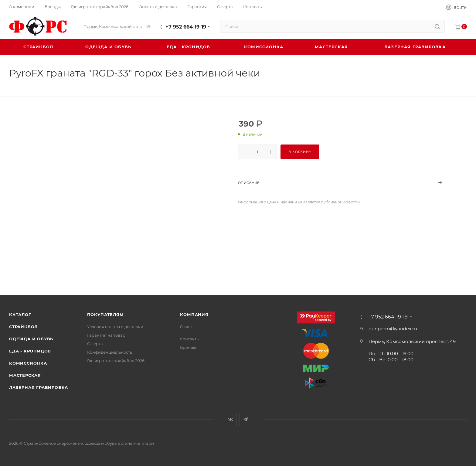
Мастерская (25, 375)
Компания (194, 315)
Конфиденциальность (110, 352)
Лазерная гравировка (39, 387)
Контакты (190, 339)
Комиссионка (28, 363)
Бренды (188, 347)
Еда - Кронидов (30, 351)
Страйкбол (23, 327)
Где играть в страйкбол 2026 (116, 361)
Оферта (95, 344)
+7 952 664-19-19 (186, 27)
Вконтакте (230, 419)
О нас (186, 327)
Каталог (20, 315)
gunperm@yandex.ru (393, 329)
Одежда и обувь (31, 339)
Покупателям (105, 315)
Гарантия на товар (106, 335)
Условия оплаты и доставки (115, 327)
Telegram (246, 419)
